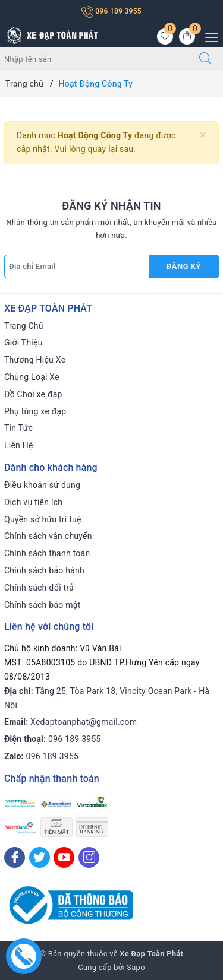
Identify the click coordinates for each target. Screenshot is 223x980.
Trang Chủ (24, 326)
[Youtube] (64, 857)
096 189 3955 (111, 11)
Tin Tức (18, 428)
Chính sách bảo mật (42, 605)
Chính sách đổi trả (39, 588)
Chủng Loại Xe (32, 377)
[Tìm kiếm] (205, 59)
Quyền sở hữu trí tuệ (43, 519)
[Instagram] (89, 857)
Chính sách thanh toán (47, 553)
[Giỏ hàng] (187, 37)
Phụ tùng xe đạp (35, 411)
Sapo (136, 967)
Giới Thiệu (23, 342)
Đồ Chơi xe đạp (33, 394)
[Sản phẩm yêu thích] (165, 37)
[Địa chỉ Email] (77, 267)
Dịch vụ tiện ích (33, 502)
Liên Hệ (19, 445)
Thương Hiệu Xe (35, 360)
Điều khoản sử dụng (42, 485)
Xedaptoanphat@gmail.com (84, 722)
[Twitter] (40, 857)
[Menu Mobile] (208, 36)
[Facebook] (15, 857)
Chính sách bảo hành (44, 570)
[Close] (203, 135)
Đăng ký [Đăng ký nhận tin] (184, 266)
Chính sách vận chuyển (48, 536)
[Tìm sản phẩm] (94, 59)
